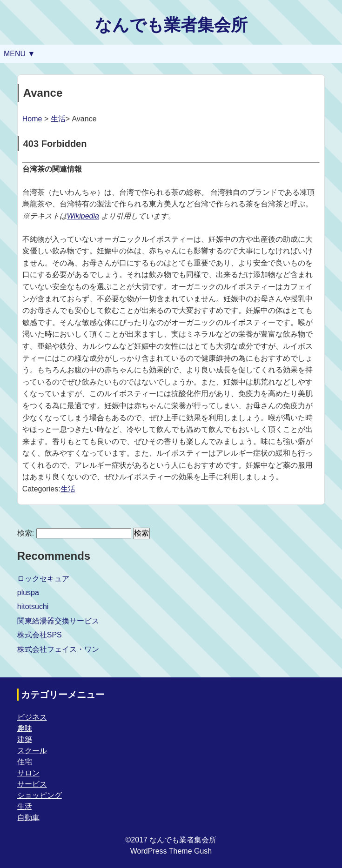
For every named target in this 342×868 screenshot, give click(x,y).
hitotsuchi (33, 606)
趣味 (25, 728)
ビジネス (32, 717)
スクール (32, 751)
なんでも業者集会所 (171, 25)
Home (32, 119)
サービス (32, 784)
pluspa (28, 593)
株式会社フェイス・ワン (58, 649)
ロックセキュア (43, 579)
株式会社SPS (40, 635)
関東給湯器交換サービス (58, 621)
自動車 (28, 818)
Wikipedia (83, 216)
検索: (26, 533)
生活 (58, 119)
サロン (28, 773)
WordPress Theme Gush (171, 851)
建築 (25, 739)
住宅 (25, 762)
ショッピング (40, 795)
